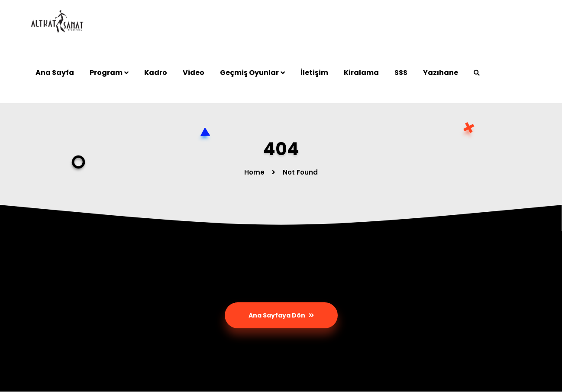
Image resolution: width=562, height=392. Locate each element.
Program (106, 73)
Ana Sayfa (55, 73)
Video (194, 73)
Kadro (156, 73)
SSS (401, 73)
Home (254, 172)
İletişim (314, 73)
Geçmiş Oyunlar (249, 73)
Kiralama (361, 73)
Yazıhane (441, 73)
